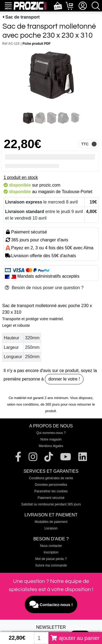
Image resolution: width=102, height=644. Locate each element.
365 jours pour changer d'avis (40, 240)
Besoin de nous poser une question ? (44, 288)
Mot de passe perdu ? (51, 559)
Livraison (51, 528)
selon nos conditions (23, 404)
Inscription (51, 552)
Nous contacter (51, 546)
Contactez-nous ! (51, 604)
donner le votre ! (64, 379)
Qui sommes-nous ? (51, 433)
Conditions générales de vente (51, 478)
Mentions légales (51, 446)
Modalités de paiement (51, 522)
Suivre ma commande (51, 565)
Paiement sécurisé (51, 498)
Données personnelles (51, 485)
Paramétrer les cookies (51, 491)
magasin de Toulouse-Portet (65, 192)
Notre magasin (51, 439)
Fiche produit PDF (37, 44)
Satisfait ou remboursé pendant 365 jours (51, 504)
